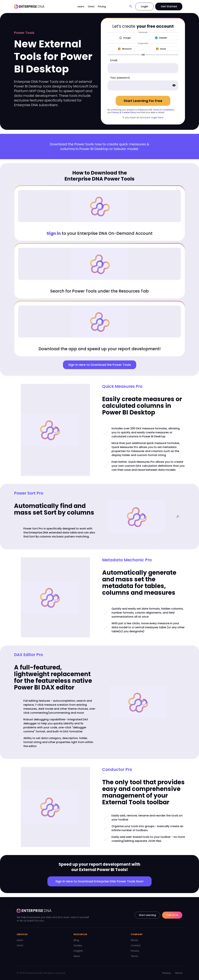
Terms (134, 956)
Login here (157, 117)
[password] (143, 85)
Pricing (102, 7)
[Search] (131, 7)
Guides (78, 945)
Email (114, 60)
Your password (120, 78)
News (77, 956)
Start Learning (147, 915)
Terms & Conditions (163, 110)
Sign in (54, 233)
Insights (78, 951)
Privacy (135, 951)
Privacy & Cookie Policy (124, 112)
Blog (76, 940)
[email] (143, 68)
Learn (81, 7)
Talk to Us (172, 915)
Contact (136, 945)
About (134, 940)
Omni (91, 7)
